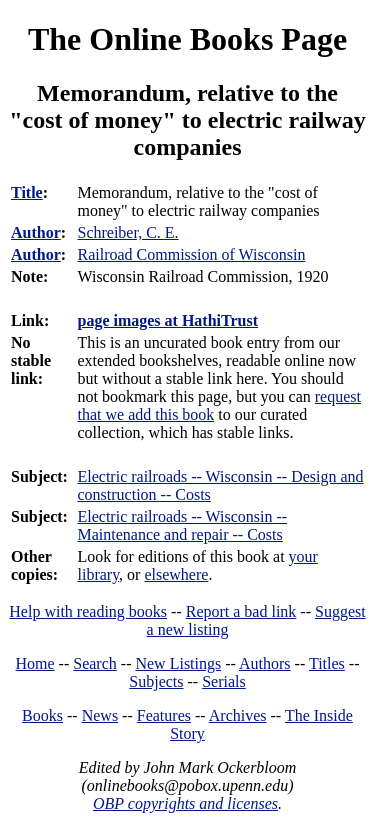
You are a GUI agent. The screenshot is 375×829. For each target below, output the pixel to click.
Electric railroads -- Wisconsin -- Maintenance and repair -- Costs (182, 525)
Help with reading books (88, 611)
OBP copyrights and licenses (185, 803)
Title (27, 192)
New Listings (178, 663)
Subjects (156, 681)
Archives (238, 715)
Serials (224, 681)
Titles (327, 663)
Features (164, 715)
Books (42, 715)
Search (95, 663)
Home (35, 663)
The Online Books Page (187, 39)
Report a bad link (241, 611)
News (100, 715)
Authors (265, 663)
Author (36, 232)
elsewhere (176, 574)
